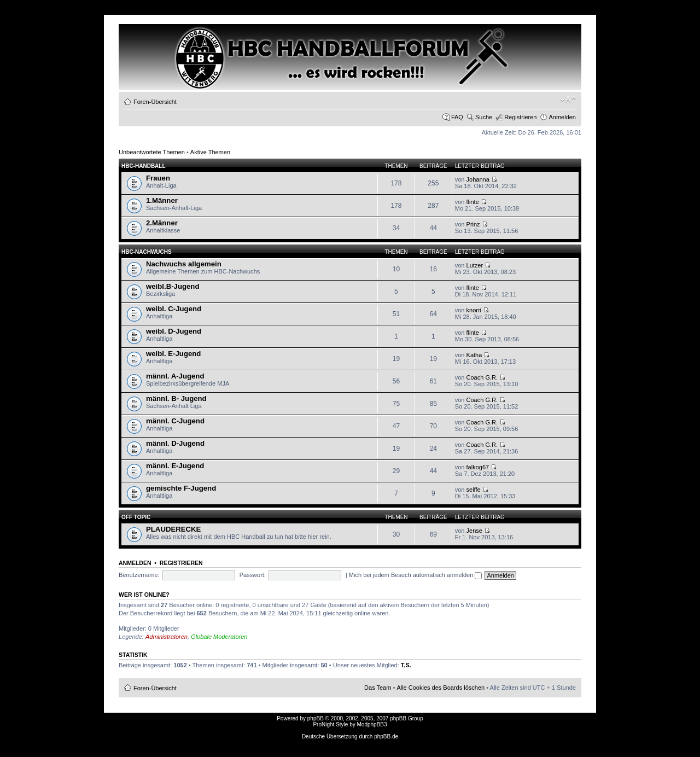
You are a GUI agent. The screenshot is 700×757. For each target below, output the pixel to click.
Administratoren (167, 637)
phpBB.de (386, 736)
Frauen (158, 178)
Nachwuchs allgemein (184, 264)
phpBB (316, 718)
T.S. (406, 665)
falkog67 (478, 467)
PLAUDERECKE (173, 529)
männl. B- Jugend (176, 398)
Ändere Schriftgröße (568, 100)
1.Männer (162, 200)
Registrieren (520, 117)
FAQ (457, 117)
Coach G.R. (482, 377)
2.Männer (162, 223)
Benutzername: (139, 575)
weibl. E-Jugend (173, 354)
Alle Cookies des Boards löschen (441, 688)
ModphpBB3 (372, 724)
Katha (474, 355)
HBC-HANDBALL (144, 166)
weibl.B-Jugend (173, 286)
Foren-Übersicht (155, 102)
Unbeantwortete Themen (152, 152)
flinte (473, 202)
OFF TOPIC (136, 517)
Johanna (478, 179)
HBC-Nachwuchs (147, 252)
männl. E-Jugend (175, 466)
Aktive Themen (210, 152)
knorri (474, 310)
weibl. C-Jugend (174, 309)
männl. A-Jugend (175, 376)
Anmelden (562, 117)
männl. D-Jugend (175, 443)
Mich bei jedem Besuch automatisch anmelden (416, 575)
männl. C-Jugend (175, 421)
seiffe (474, 490)
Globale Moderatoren (219, 637)
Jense (474, 531)
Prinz (473, 224)
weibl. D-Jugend (174, 331)
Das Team (378, 688)
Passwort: (253, 575)
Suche (484, 117)
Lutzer (475, 265)
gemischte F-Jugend (181, 488)
